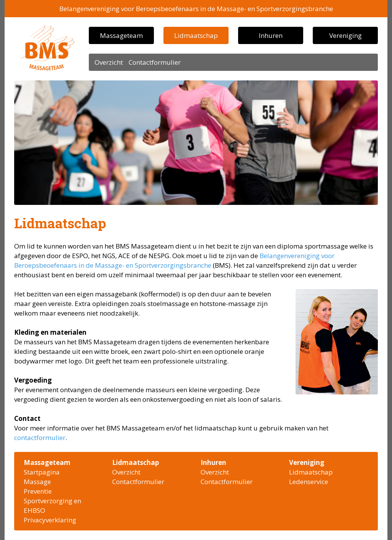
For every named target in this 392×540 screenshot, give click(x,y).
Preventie (38, 491)
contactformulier (40, 438)
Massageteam (121, 35)
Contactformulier (155, 62)
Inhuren (271, 35)
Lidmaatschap (196, 35)
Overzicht (109, 62)
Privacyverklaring (50, 520)
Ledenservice (309, 482)
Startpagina (42, 472)
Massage (37, 482)
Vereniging (345, 35)
